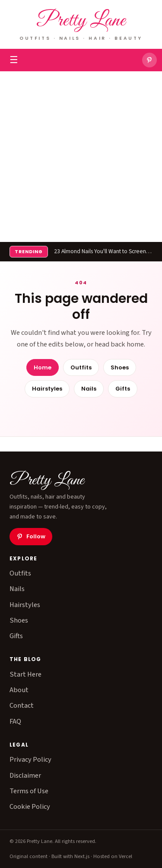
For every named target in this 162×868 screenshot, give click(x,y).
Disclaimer (25, 776)
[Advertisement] (81, 157)
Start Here (25, 674)
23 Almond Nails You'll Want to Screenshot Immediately (103, 251)
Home (43, 367)
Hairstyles (47, 389)
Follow (31, 536)
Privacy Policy (30, 760)
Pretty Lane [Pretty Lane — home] (81, 21)
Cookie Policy (30, 807)
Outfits (81, 367)
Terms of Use (29, 791)
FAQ (15, 722)
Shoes (120, 367)
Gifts (123, 389)
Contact (22, 706)
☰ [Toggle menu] (14, 60)
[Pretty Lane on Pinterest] (149, 60)
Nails (89, 389)
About (19, 690)
